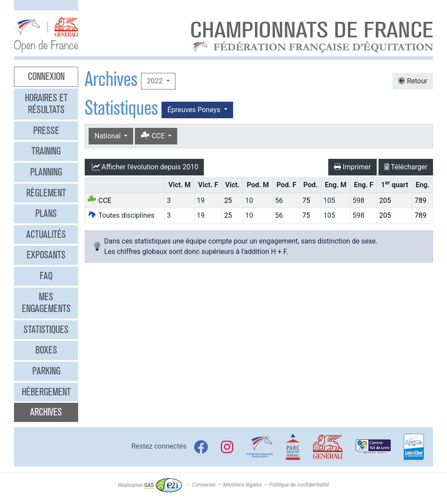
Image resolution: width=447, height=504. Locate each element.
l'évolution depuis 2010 (144, 167)
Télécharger (406, 167)
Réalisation (150, 485)
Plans (46, 213)
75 (306, 201)
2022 (155, 81)
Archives (46, 412)
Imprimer (352, 167)
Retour (413, 81)
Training (46, 151)
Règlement (46, 193)
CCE (153, 136)
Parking (46, 371)
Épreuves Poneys (194, 110)
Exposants (46, 255)
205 (385, 201)
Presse (46, 130)
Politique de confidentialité (299, 485)
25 (228, 201)
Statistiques (46, 329)
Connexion (46, 76)
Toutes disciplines (121, 215)
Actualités (46, 234)
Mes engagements (46, 303)
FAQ (46, 276)
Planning (46, 172)
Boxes (46, 350)
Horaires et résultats (46, 104)
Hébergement (46, 392)
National (108, 136)
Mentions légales (242, 485)
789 (421, 201)
